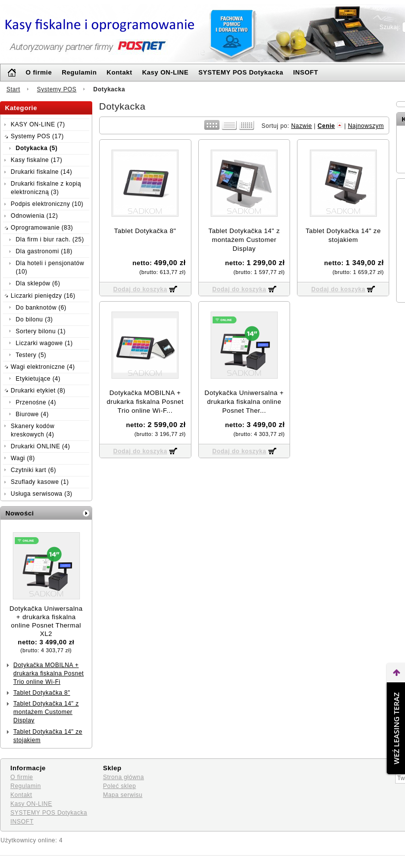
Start (13, 89)
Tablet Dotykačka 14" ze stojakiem (48, 736)
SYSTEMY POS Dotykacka (241, 72)
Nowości (20, 513)
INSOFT (306, 72)
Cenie (326, 126)
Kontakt (119, 72)
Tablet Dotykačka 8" (42, 693)
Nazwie (301, 126)
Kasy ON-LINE (165, 72)
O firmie (39, 72)
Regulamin (79, 72)
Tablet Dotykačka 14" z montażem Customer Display (46, 712)
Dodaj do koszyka (140, 289)
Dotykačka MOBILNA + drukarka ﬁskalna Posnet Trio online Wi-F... (145, 402)
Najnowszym (366, 126)
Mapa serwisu (123, 795)
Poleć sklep (120, 786)
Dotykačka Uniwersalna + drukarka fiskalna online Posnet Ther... (244, 402)
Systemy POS (57, 89)
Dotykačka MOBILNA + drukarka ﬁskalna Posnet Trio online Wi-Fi (49, 673)
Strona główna (124, 777)
